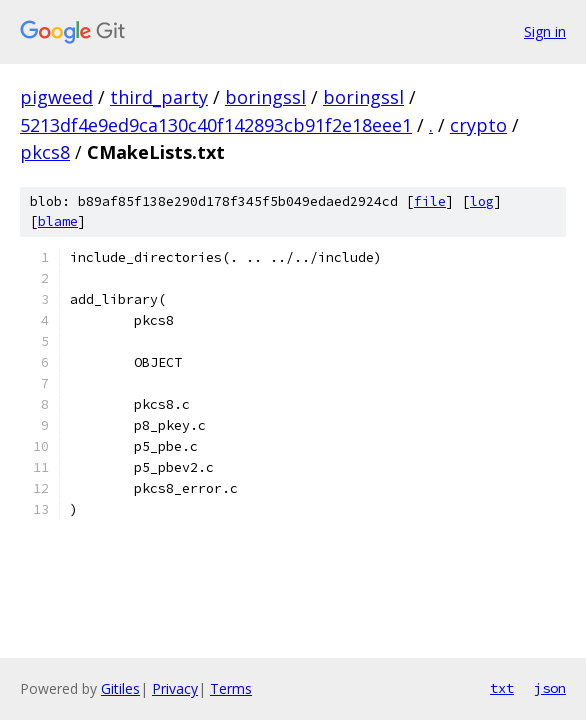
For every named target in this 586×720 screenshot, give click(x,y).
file (430, 201)
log (482, 201)
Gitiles (120, 688)
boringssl (265, 97)
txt (502, 688)
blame (58, 221)
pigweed (56, 97)
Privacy (175, 688)
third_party (159, 97)
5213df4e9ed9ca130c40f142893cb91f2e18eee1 (216, 125)
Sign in (545, 31)
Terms (231, 688)
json (550, 688)
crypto (478, 125)
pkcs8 (45, 152)
